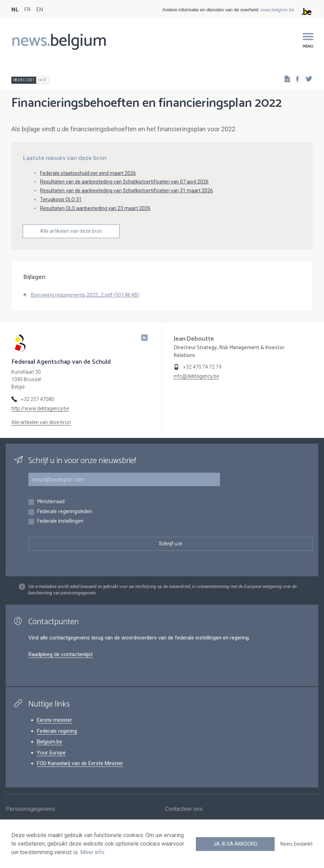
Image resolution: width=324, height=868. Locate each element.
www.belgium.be (277, 10)
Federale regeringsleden (64, 512)
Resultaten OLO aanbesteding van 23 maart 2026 (95, 208)
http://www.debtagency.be (40, 408)
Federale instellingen (60, 521)
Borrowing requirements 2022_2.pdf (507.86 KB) (85, 295)
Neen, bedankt (296, 844)
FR (27, 10)
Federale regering (57, 731)
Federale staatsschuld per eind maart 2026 (88, 173)
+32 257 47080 (38, 399)
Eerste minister (54, 720)
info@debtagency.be (196, 376)
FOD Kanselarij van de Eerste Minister (80, 763)
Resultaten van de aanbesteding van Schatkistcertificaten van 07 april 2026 (124, 182)
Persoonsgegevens (30, 810)
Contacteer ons (184, 810)
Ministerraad (51, 502)
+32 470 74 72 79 (202, 367)
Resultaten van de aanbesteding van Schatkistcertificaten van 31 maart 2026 (127, 191)
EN (40, 10)
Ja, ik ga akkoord (235, 844)
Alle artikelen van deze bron (71, 231)
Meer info (92, 852)
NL (15, 10)
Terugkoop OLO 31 (61, 199)
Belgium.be (50, 742)
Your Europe (51, 753)
